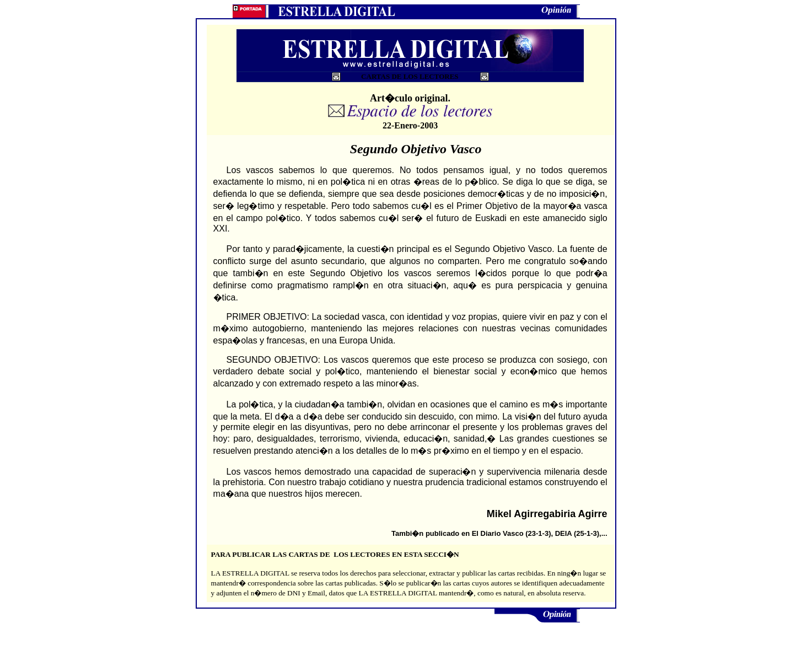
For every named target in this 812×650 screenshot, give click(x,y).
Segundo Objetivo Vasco (416, 149)
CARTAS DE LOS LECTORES (412, 76)
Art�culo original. (410, 98)
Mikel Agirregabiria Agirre (547, 514)
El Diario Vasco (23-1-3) (512, 533)
